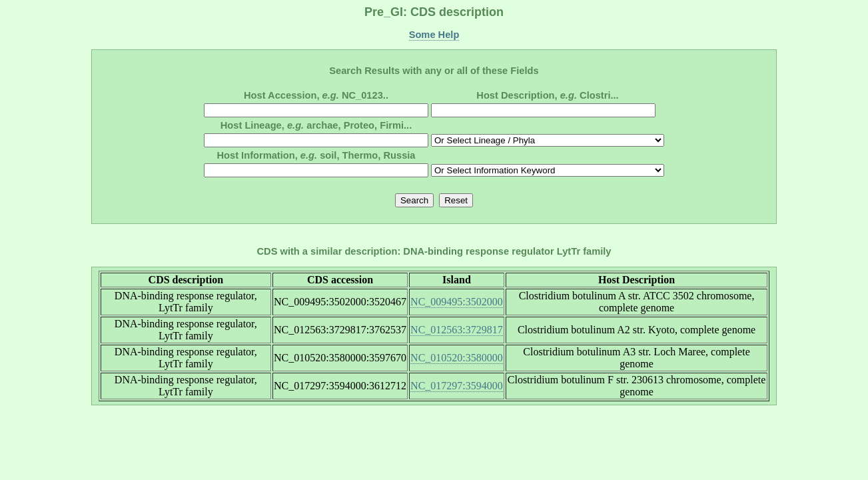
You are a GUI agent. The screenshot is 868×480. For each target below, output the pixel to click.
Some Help (434, 35)
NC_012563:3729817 (457, 330)
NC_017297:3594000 (457, 386)
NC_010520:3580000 (457, 358)
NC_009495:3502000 (457, 302)
